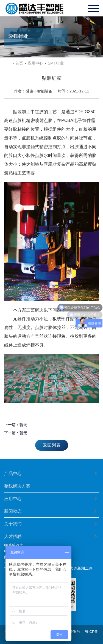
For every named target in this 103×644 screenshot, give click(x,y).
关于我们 (13, 524)
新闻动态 (13, 511)
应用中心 (35, 63)
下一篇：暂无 (16, 433)
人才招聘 (13, 536)
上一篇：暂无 (16, 425)
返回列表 (52, 445)
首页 (19, 63)
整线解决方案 (17, 486)
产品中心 (13, 473)
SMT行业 (56, 63)
